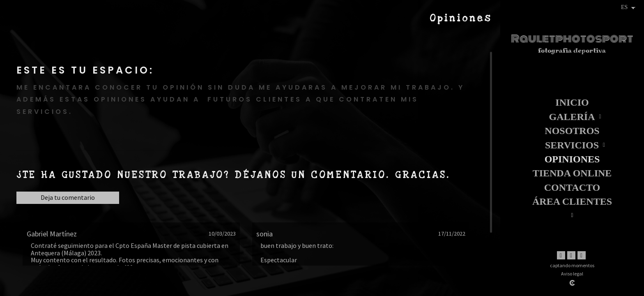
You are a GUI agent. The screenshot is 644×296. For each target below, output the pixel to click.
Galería (572, 117)
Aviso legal (572, 274)
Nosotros (572, 131)
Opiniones (572, 159)
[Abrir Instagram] (571, 255)
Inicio (572, 102)
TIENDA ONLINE (572, 173)
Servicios (572, 145)
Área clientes (572, 201)
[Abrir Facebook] (561, 255)
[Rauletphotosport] (572, 47)
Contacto (572, 187)
